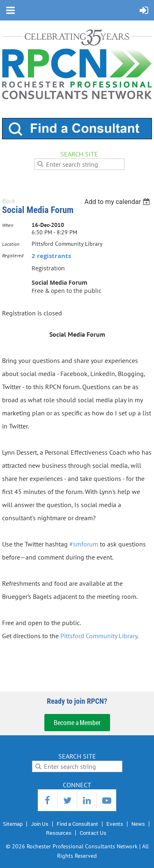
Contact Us (93, 833)
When (8, 225)
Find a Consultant (77, 824)
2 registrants (51, 256)
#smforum (84, 544)
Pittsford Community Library (99, 636)
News (138, 824)
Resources (59, 833)
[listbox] (118, 202)
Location (11, 244)
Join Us (40, 824)
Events (115, 824)
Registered (13, 255)
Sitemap (13, 824)
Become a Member (77, 723)
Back (8, 201)
